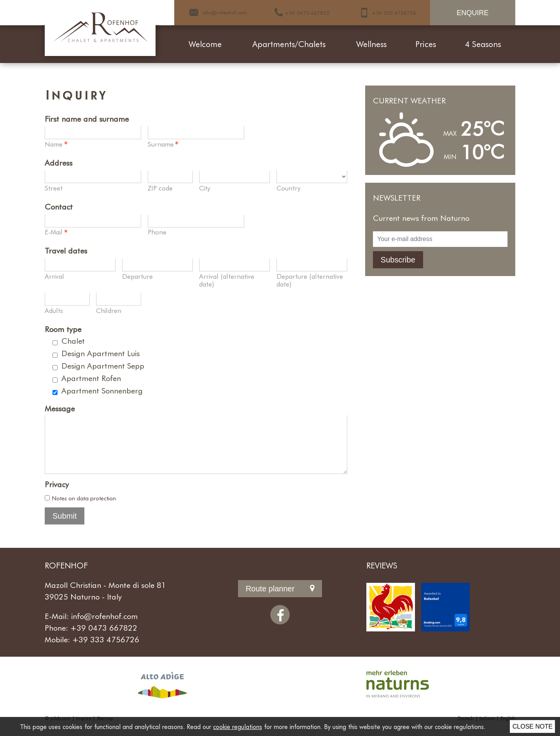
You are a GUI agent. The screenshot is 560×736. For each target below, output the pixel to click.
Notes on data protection (84, 509)
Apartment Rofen (91, 378)
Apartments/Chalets (289, 44)
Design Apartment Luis (101, 353)
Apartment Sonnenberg (102, 390)
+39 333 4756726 (106, 650)
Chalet (73, 341)
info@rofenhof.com (104, 627)
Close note (533, 726)
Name (56, 144)
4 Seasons (483, 44)
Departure (137, 276)
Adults (54, 310)
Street (54, 188)
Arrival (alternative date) (227, 280)
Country (288, 188)
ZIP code (160, 188)
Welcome (205, 44)
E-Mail (56, 232)
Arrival (54, 276)
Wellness (371, 44)
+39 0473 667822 (104, 638)
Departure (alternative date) (310, 280)
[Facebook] (280, 626)
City (205, 188)
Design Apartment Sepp (103, 365)
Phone (157, 232)
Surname (164, 144)
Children (109, 310)
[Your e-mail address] (440, 239)
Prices (426, 44)
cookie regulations (238, 726)
